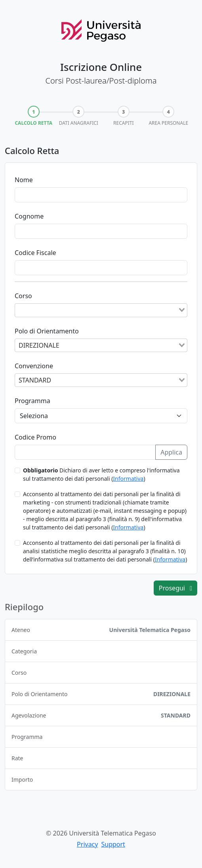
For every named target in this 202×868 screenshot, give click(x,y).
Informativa (128, 479)
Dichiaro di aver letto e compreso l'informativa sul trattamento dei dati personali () (101, 474)
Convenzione (34, 366)
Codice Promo (35, 437)
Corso (23, 296)
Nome (24, 180)
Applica (171, 452)
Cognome (29, 216)
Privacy (87, 844)
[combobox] (101, 310)
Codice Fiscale (35, 253)
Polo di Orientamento (47, 331)
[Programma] (101, 416)
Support (113, 844)
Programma (32, 401)
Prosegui (175, 588)
